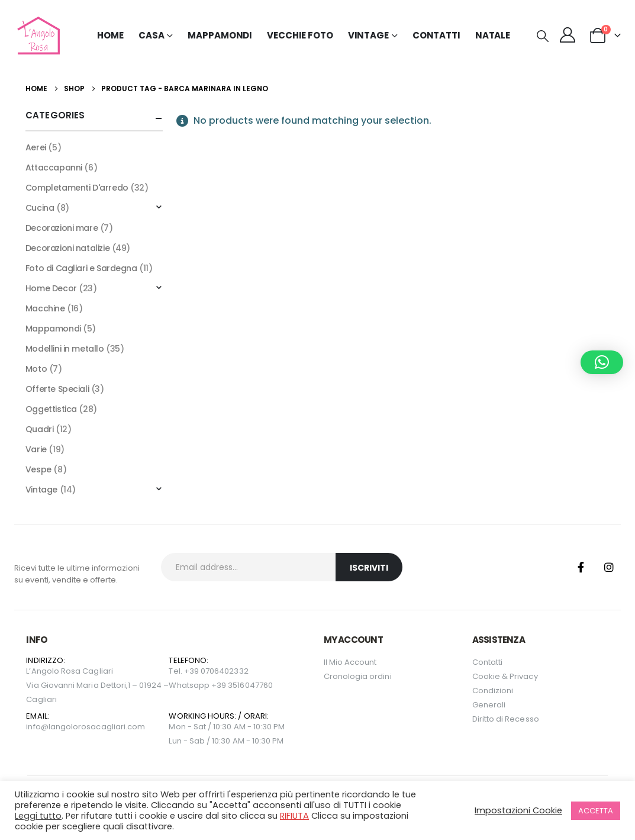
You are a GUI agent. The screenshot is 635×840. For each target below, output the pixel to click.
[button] (543, 36)
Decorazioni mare (62, 228)
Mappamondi (220, 35)
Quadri (39, 429)
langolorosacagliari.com (97, 727)
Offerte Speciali (57, 389)
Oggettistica (51, 409)
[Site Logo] (37, 36)
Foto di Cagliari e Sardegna (81, 268)
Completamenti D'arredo (77, 188)
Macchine (45, 308)
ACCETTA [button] (596, 811)
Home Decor (51, 288)
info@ (37, 727)
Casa (152, 35)
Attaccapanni (54, 168)
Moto (36, 369)
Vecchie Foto (300, 35)
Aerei (36, 147)
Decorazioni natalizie (67, 248)
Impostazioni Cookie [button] (518, 810)
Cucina (40, 208)
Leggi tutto (38, 816)
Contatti (436, 35)
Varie (36, 449)
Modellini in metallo (65, 349)
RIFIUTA (294, 816)
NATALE (493, 35)
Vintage (41, 490)
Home (110, 35)
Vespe (38, 469)
